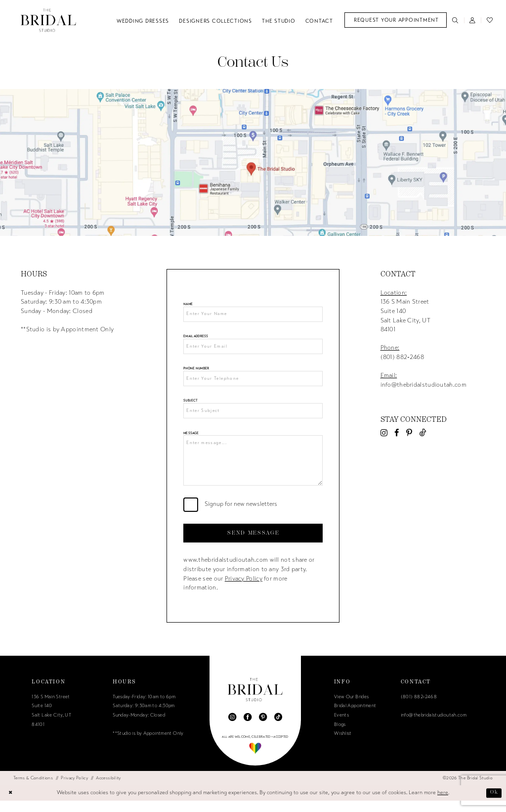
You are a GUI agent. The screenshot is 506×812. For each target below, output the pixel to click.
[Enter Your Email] (253, 349)
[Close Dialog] (11, 804)
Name (188, 304)
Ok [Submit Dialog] (493, 804)
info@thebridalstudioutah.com (434, 726)
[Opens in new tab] (253, 162)
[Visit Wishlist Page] (489, 20)
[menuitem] (396, 20)
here (443, 804)
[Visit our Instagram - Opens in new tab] (384, 433)
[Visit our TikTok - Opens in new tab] (423, 433)
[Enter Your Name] (253, 315)
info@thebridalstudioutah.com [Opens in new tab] (423, 385)
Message (191, 439)
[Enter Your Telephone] (253, 382)
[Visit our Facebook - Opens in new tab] (397, 433)
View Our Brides (352, 708)
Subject (190, 405)
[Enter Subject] (253, 416)
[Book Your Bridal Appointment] (396, 20)
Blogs (340, 736)
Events (341, 726)
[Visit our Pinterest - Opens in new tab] (409, 433)
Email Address (196, 338)
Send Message (253, 543)
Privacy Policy (244, 590)
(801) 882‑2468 (402, 357)
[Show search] (455, 20)
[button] (473, 20)
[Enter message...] (253, 468)
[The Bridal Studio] (48, 20)
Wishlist (343, 745)
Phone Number (196, 372)
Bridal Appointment (355, 718)
